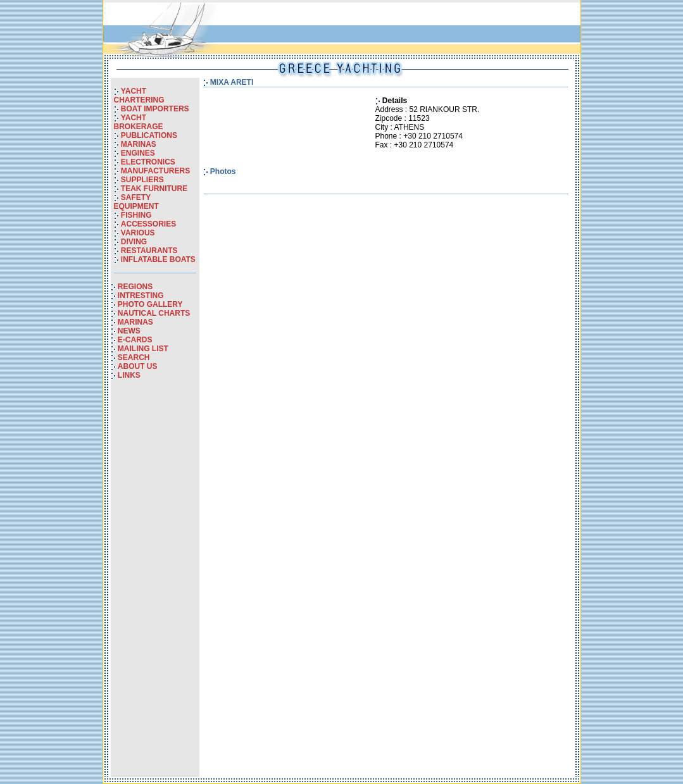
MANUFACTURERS (155, 171)
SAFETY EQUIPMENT (136, 202)
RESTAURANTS (149, 251)
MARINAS (139, 144)
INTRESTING (141, 296)
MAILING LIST (143, 349)
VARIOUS (138, 233)
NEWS (129, 331)
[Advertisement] (155, 587)
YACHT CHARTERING (139, 96)
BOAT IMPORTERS (155, 109)
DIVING (134, 242)
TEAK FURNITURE (154, 189)
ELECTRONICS (148, 162)
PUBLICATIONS (149, 135)
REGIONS (135, 287)
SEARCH (134, 358)
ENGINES (138, 153)
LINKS (129, 375)
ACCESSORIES (148, 224)
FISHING (136, 215)
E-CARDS (135, 340)
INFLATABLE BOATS (158, 259)
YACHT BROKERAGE (139, 122)
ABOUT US (138, 366)
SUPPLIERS (142, 180)
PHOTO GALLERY (150, 304)
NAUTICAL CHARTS (154, 313)
